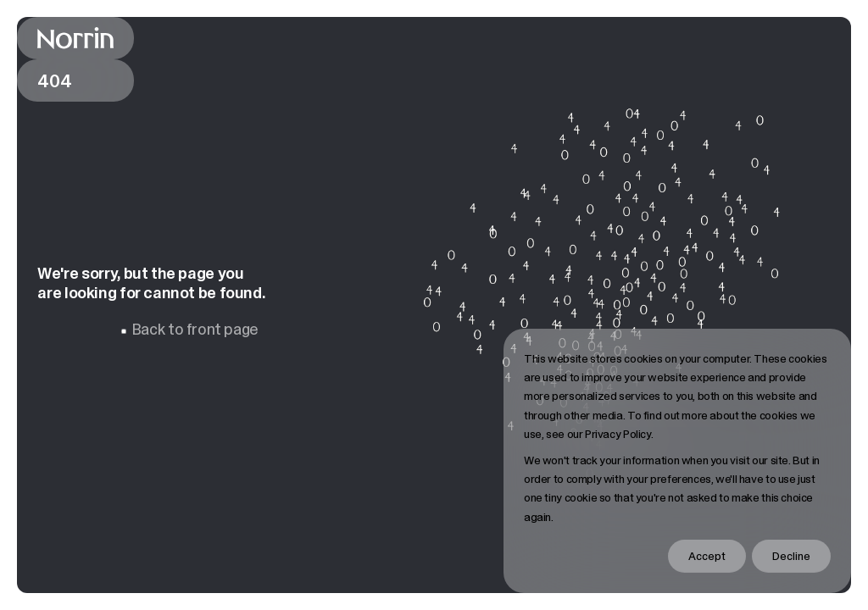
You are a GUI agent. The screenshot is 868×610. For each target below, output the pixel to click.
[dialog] (677, 461)
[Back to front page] (75, 38)
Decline (791, 556)
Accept (707, 556)
